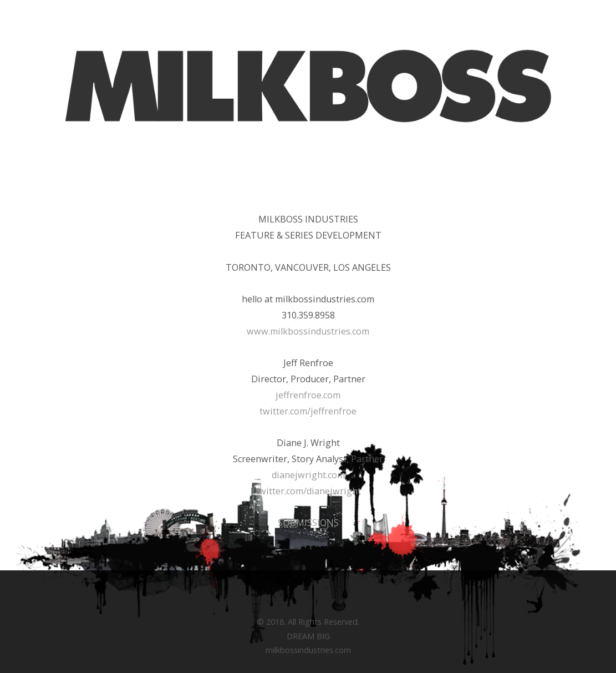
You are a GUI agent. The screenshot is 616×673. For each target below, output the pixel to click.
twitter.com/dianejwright (308, 491)
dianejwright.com (308, 475)
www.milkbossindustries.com (308, 331)
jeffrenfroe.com (308, 395)
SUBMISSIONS (308, 523)
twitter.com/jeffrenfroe (308, 411)
